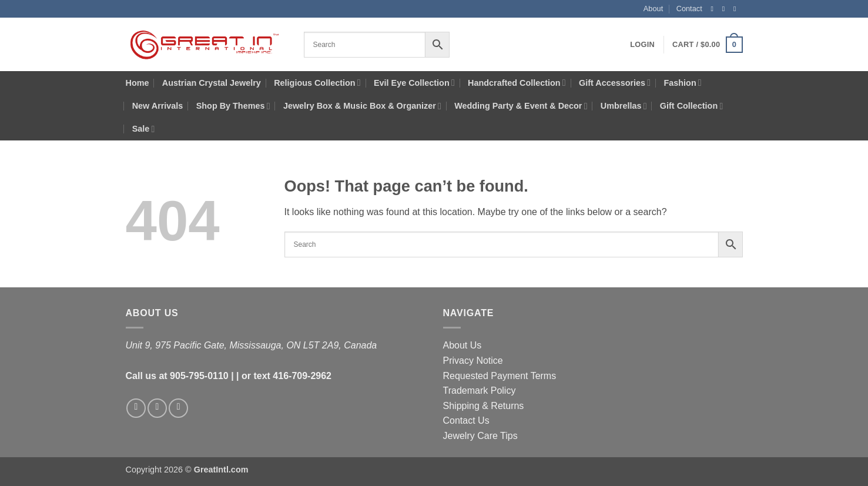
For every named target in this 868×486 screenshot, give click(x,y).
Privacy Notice (473, 361)
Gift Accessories (615, 83)
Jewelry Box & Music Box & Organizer (362, 106)
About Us (463, 345)
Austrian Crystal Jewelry (212, 83)
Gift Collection (691, 106)
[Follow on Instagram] (726, 9)
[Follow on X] (737, 9)
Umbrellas (624, 106)
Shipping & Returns (484, 406)
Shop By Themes (233, 106)
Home (138, 83)
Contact (689, 9)
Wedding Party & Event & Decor (521, 106)
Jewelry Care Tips (480, 436)
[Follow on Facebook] (715, 9)
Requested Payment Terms (500, 376)
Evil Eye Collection (414, 83)
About (653, 9)
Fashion (683, 83)
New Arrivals (158, 106)
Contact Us (466, 420)
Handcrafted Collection (517, 83)
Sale (144, 129)
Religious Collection (317, 83)
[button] (642, 45)
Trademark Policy (480, 391)
